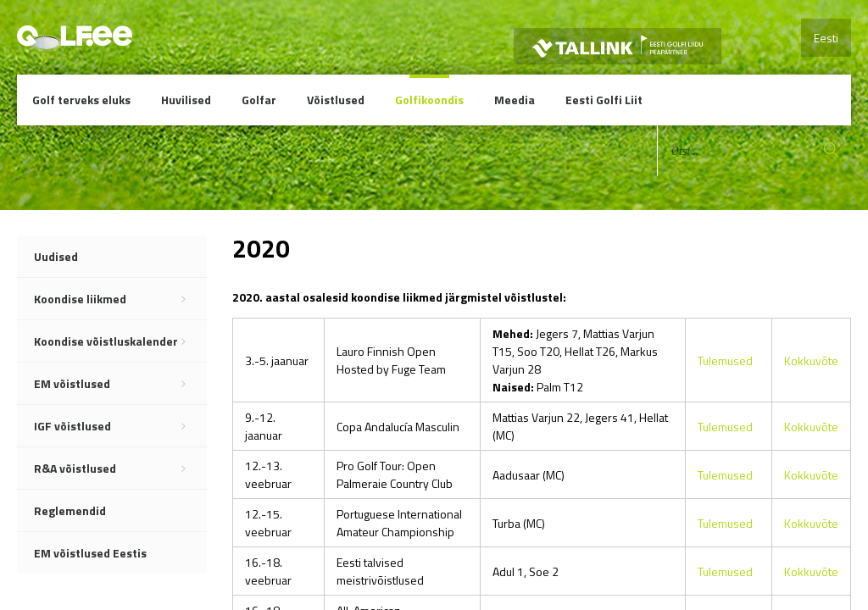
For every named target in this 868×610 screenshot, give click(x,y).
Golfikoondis (429, 100)
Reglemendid (70, 510)
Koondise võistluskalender (120, 341)
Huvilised (186, 100)
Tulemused (725, 360)
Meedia (515, 100)
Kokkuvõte (811, 360)
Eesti (826, 38)
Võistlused (336, 100)
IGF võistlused (120, 426)
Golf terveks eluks (81, 100)
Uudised (56, 256)
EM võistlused (120, 384)
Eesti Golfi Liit (604, 100)
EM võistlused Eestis (90, 553)
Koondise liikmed (120, 299)
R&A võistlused (120, 469)
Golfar (259, 100)
